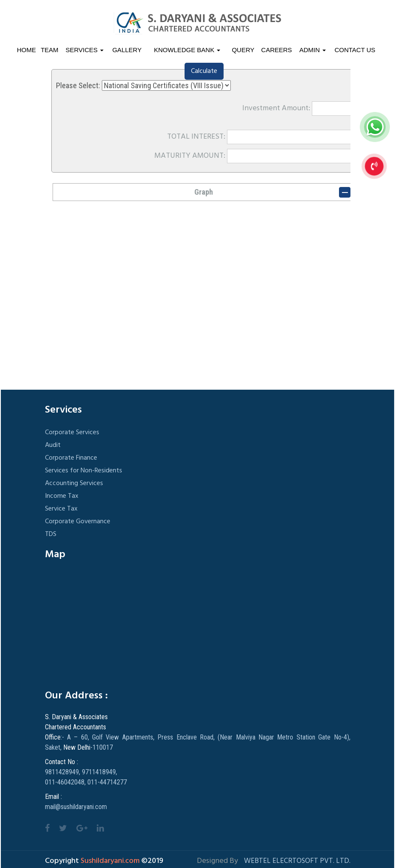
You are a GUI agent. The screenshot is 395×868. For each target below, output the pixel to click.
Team (50, 50)
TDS (51, 534)
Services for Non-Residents (84, 471)
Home (27, 50)
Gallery (127, 50)
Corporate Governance (78, 522)
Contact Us (355, 50)
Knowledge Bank (187, 50)
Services (85, 50)
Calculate (204, 71)
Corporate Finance (71, 458)
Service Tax (61, 509)
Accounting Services (74, 483)
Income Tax (62, 496)
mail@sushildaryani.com (76, 807)
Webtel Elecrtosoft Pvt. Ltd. (297, 861)
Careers (277, 50)
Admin (313, 50)
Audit (53, 445)
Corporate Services (72, 433)
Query (243, 50)
